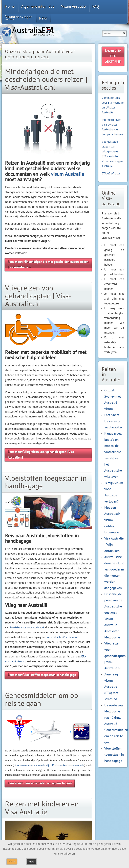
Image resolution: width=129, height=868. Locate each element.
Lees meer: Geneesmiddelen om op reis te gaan (40, 783)
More (31, 862)
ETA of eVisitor (111, 173)
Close (12, 862)
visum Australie (67, 174)
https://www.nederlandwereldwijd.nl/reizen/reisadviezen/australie (49, 765)
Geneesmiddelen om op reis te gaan (116, 736)
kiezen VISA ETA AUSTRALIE (113, 56)
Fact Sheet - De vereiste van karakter (113, 421)
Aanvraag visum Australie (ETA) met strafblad (111, 687)
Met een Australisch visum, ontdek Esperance (112, 520)
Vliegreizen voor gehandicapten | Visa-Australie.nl (115, 656)
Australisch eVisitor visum (63, 637)
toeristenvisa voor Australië (27, 627)
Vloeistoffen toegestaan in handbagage (114, 755)
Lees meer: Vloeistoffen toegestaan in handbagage (42, 675)
